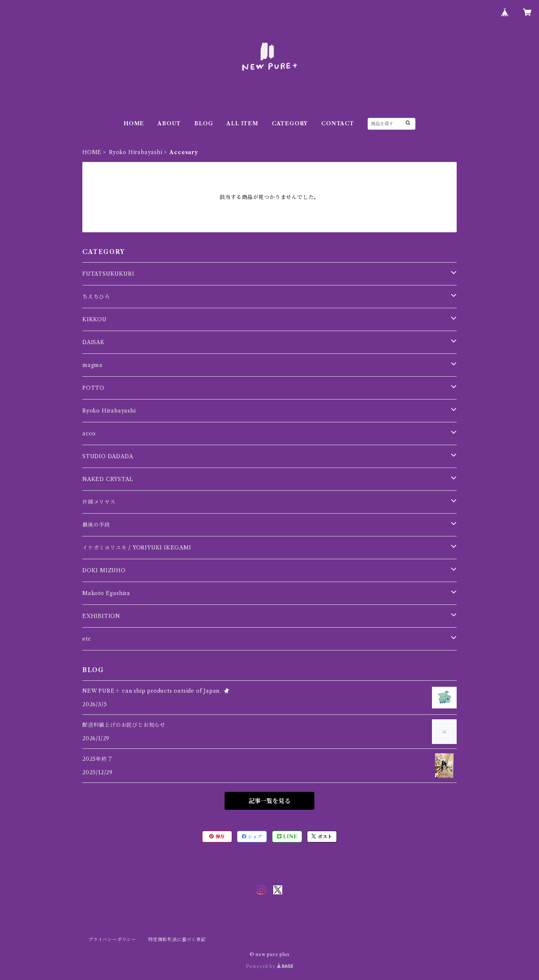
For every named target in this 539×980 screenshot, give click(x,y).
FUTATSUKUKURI (108, 274)
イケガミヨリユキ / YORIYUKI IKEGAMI (137, 548)
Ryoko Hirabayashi (136, 152)
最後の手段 (96, 525)
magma (92, 365)
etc (87, 639)
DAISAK (94, 342)
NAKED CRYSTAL (108, 479)
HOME (134, 123)
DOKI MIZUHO (104, 570)
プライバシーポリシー (112, 939)
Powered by (270, 966)
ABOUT (169, 123)
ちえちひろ (96, 297)
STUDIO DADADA (108, 456)
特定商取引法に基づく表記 (177, 939)
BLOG (204, 123)
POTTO (93, 388)
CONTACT (338, 123)
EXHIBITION (101, 616)
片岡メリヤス (99, 502)
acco (89, 434)
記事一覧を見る (269, 801)
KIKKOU (95, 319)
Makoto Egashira (106, 593)
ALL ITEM (242, 123)
